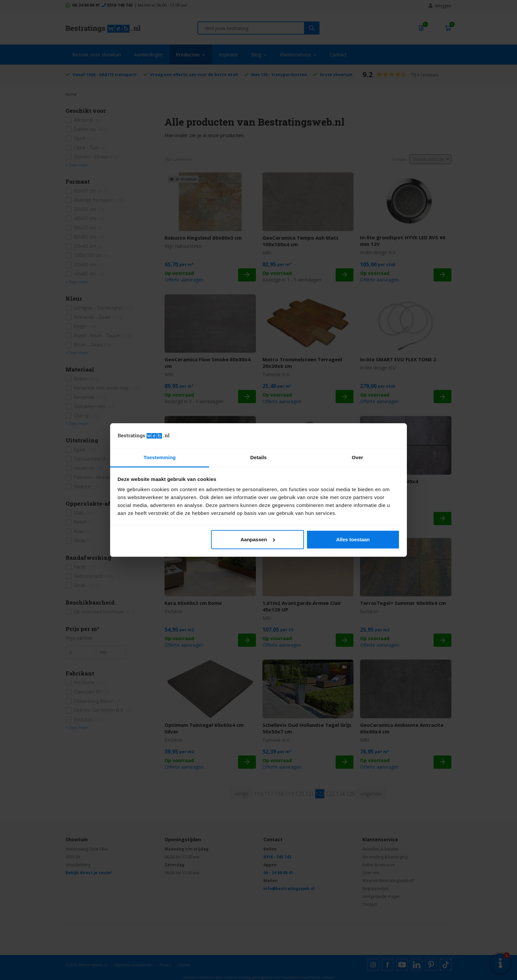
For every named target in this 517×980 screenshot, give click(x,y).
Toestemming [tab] (160, 457)
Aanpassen (258, 539)
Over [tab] (358, 457)
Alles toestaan (353, 539)
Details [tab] (258, 457)
